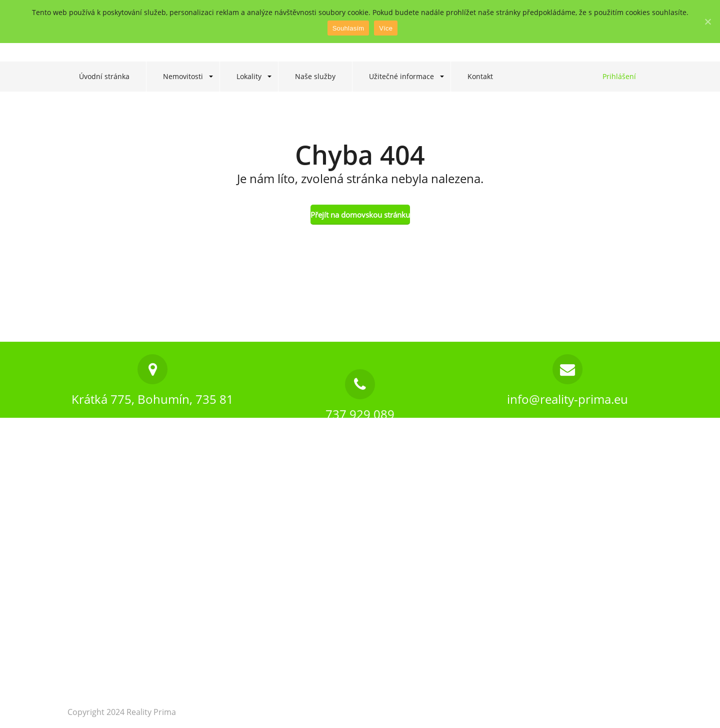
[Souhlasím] (707, 22)
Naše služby (315, 76)
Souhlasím (348, 28)
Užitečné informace (401, 76)
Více (386, 28)
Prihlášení (619, 76)
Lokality (249, 76)
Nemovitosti (183, 76)
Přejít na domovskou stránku (360, 215)
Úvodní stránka (104, 76)
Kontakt (480, 76)
